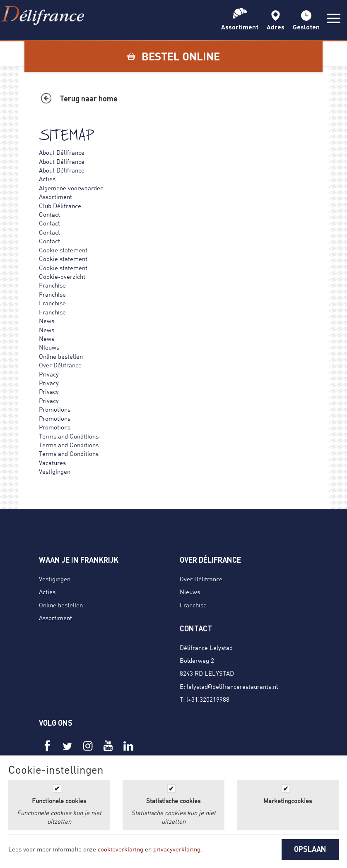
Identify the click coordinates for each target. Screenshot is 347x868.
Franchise (52, 285)
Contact (49, 214)
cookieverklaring (120, 849)
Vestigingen (55, 471)
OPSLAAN (310, 849)
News (47, 321)
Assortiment (55, 197)
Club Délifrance (60, 206)
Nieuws (49, 347)
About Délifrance (62, 152)
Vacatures (52, 463)
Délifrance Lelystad (206, 647)
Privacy (49, 374)
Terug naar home (89, 98)
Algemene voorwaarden (71, 188)
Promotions (55, 409)
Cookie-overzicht (62, 276)
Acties (47, 179)
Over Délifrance (60, 365)
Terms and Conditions (69, 436)
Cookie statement (63, 250)
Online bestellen (61, 356)
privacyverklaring (177, 849)
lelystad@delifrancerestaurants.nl (232, 686)
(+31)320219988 (208, 699)
